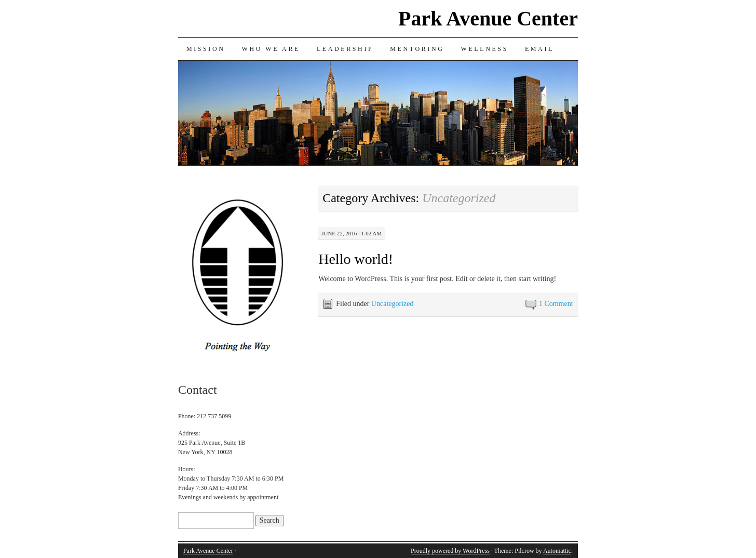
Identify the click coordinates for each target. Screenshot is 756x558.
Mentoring (417, 49)
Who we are (271, 49)
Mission (206, 49)
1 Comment (556, 304)
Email (539, 49)
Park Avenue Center (488, 18)
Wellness (484, 49)
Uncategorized (393, 304)
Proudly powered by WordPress (450, 551)
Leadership (345, 49)
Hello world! (356, 259)
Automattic (557, 551)
